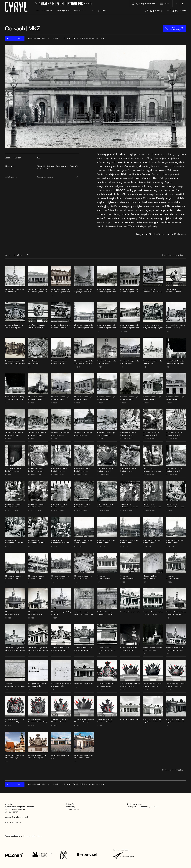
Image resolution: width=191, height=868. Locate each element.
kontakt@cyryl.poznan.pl (16, 817)
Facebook (144, 807)
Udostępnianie (73, 809)
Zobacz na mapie (58, 177)
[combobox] (21, 255)
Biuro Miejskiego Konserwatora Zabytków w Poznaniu (57, 167)
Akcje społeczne (12, 836)
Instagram (132, 807)
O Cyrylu (70, 804)
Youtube (155, 807)
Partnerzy (71, 807)
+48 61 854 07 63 (13, 822)
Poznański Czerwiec (32, 836)
